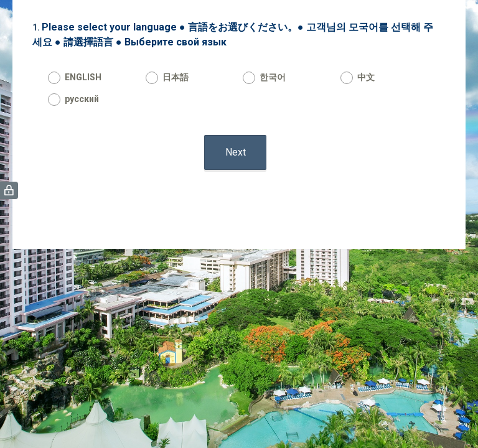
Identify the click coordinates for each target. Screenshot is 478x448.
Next (236, 152)
